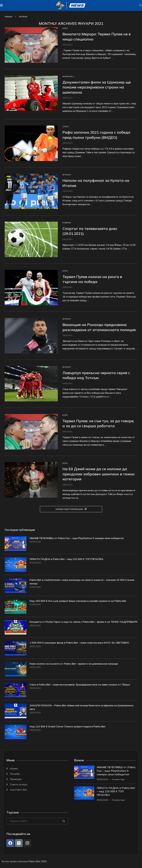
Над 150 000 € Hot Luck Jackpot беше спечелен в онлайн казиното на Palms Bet (78, 601)
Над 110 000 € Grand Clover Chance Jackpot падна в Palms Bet (67, 726)
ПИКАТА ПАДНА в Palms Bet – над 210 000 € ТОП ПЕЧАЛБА (66, 559)
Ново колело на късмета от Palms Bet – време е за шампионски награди (74, 664)
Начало (8, 17)
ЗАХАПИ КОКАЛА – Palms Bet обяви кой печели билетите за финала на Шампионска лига (81, 707)
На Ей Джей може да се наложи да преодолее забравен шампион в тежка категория (98, 474)
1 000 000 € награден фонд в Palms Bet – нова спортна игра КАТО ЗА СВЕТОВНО (79, 643)
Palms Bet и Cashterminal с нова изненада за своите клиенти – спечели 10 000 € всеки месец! (82, 582)
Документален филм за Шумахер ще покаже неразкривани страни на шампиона (97, 87)
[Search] (140, 5)
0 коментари (118, 779)
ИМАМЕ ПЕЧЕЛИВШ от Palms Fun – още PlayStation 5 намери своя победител (77, 538)
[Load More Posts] (71, 509)
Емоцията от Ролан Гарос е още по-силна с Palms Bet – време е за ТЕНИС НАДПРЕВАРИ (83, 622)
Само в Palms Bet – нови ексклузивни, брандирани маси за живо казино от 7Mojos (80, 685)
